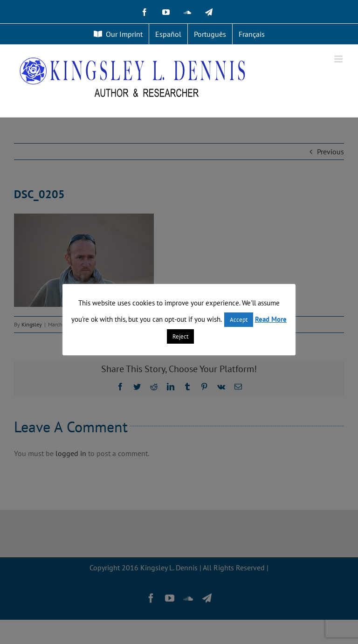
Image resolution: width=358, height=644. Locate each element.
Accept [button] (239, 320)
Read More (271, 319)
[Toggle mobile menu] (339, 59)
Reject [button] (180, 336)
